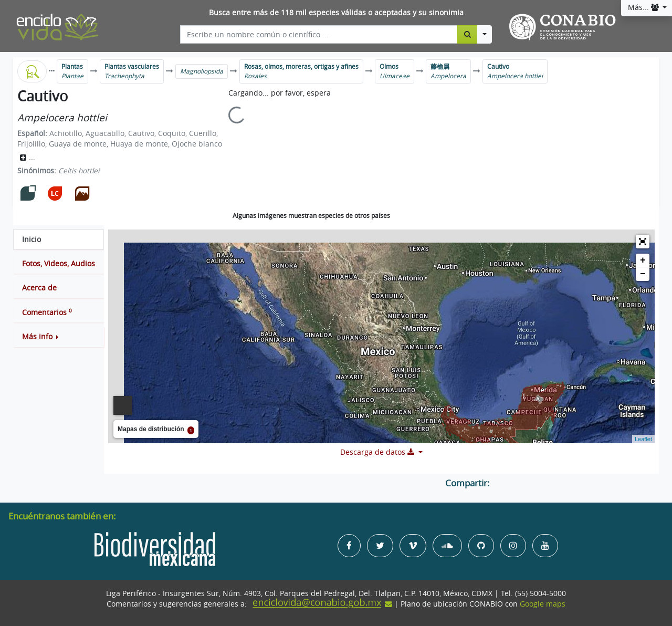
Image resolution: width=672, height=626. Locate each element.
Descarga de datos (378, 452)
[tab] (59, 239)
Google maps (543, 604)
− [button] (643, 274)
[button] (59, 337)
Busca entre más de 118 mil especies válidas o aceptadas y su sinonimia (336, 13)
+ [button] (643, 260)
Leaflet (643, 439)
